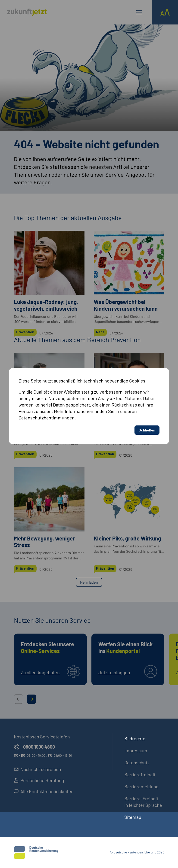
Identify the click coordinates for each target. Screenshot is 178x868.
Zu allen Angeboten (40, 672)
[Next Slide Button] (31, 699)
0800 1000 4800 (34, 747)
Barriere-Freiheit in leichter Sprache (143, 802)
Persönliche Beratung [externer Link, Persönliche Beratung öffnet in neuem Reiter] (39, 780)
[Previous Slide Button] (19, 699)
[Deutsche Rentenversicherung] (36, 853)
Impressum (136, 750)
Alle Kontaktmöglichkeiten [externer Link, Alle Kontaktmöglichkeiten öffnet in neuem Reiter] (44, 791)
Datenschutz (137, 762)
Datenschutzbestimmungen (47, 342)
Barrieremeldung (141, 786)
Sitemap (133, 817)
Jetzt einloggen (114, 672)
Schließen (147, 354)
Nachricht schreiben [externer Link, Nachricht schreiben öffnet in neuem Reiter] (37, 769)
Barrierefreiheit (140, 774)
